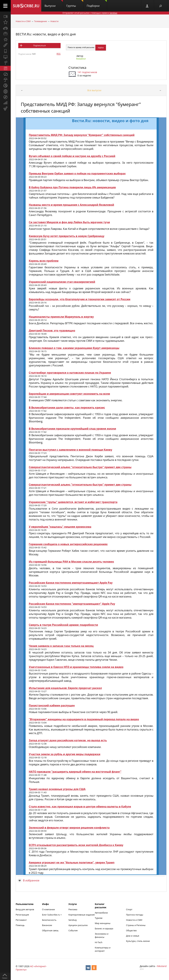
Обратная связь (50, 930)
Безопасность (49, 920)
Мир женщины (103, 923)
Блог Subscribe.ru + (52, 915)
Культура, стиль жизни (138, 941)
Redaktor (81, 59)
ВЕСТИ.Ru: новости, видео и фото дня (46, 34)
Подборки (97, 4)
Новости (54, 21)
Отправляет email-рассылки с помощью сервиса (90, 13)
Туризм (99, 918)
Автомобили (101, 913)
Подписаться (39, 46)
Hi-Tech (99, 942)
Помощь (20, 925)
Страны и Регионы (136, 925)
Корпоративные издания (82, 915)
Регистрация (22, 915)
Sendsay (73, 920)
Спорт (129, 909)
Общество (131, 930)
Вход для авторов (25, 909)
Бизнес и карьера (104, 928)
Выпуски (54, 4)
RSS (59, 54)
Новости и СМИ (23, 21)
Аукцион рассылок (78, 925)
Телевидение (41, 21)
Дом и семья (133, 936)
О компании (49, 909)
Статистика (77, 68)
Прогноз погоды (135, 915)
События (73, 930)
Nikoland (162, 966)
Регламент (21, 920)
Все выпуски (94, 90)
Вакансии (47, 925)
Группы (75, 4)
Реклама (73, 909)
